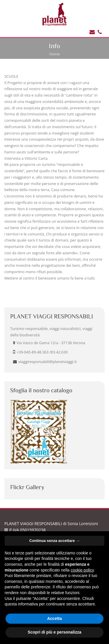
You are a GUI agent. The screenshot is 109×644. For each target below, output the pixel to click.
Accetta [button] (54, 618)
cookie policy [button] (82, 570)
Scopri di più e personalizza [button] (54, 632)
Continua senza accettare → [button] (54, 541)
